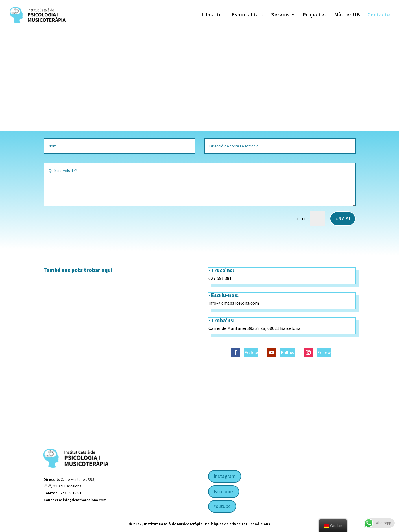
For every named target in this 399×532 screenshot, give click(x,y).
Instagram (225, 476)
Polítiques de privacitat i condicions (238, 524)
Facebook (224, 492)
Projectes (315, 16)
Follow (251, 353)
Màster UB (347, 16)
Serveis (280, 16)
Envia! (343, 218)
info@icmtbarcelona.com (234, 303)
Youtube (222, 506)
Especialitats (248, 16)
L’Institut (213, 16)
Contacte (379, 16)
